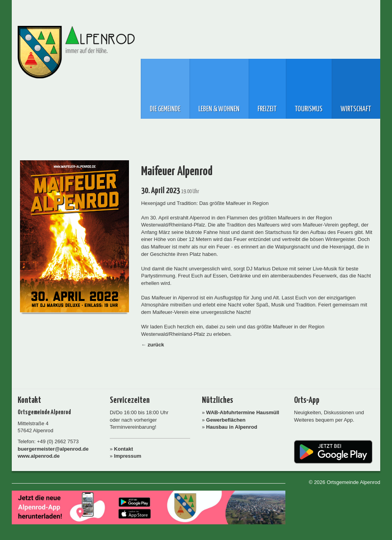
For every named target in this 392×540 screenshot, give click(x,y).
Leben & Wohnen (219, 109)
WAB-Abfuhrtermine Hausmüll (243, 412)
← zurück (153, 345)
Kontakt (123, 449)
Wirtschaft (356, 109)
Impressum (128, 456)
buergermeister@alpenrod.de (53, 449)
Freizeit (267, 109)
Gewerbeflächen (226, 420)
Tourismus (309, 109)
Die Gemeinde (165, 109)
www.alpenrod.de (39, 456)
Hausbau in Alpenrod (232, 427)
